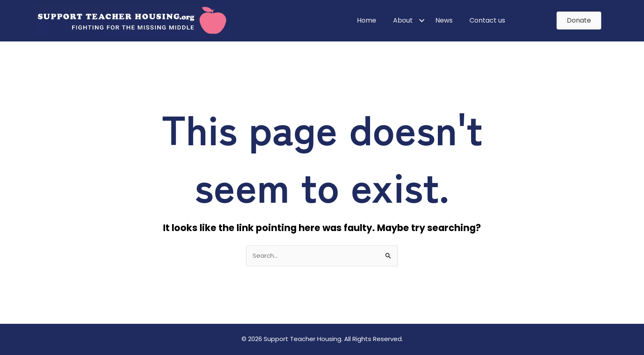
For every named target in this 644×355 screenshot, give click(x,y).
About (403, 20)
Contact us (487, 20)
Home (367, 20)
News (444, 20)
